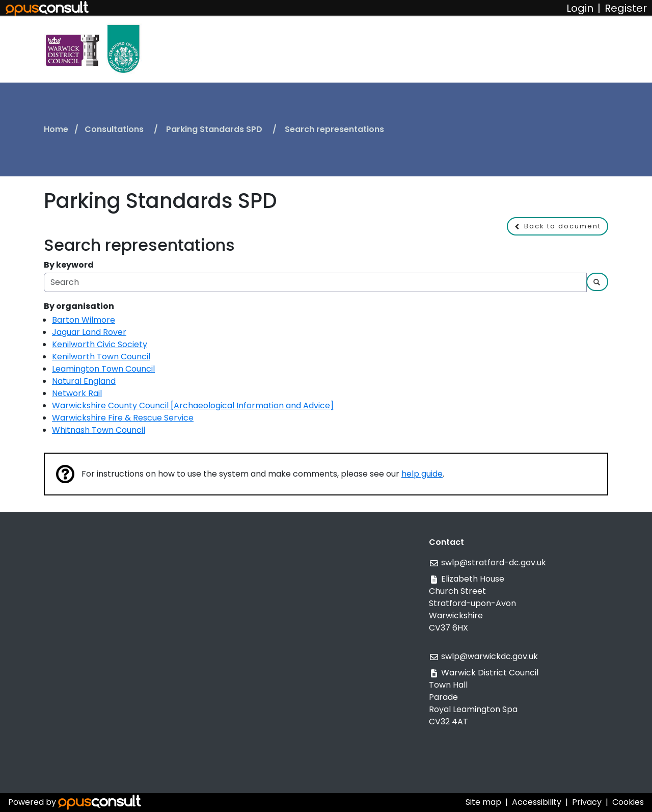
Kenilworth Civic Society (100, 344)
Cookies (628, 802)
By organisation (79, 306)
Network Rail (77, 393)
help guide (422, 474)
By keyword (69, 265)
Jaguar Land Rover (89, 332)
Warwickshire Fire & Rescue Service (123, 418)
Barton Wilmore (84, 320)
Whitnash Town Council (99, 430)
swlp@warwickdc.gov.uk (490, 656)
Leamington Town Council (103, 369)
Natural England (84, 381)
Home (56, 129)
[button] (558, 226)
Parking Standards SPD (215, 129)
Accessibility (537, 802)
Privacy (587, 802)
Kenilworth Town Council (101, 357)
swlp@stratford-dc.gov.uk (494, 562)
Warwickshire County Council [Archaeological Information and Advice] (193, 405)
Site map (483, 802)
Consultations (115, 129)
